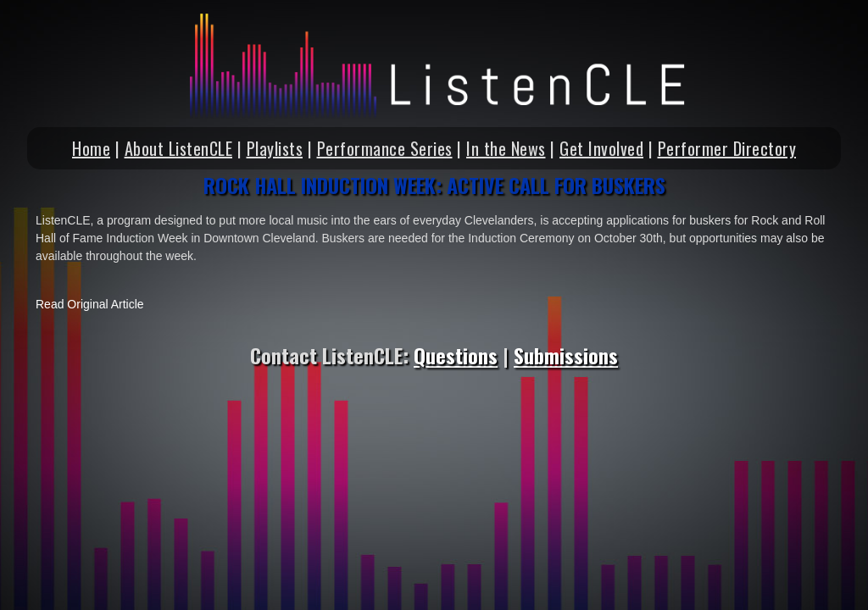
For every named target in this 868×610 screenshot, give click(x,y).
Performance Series (385, 148)
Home (91, 148)
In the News (506, 148)
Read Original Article (90, 304)
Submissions (566, 355)
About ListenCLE (179, 148)
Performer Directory (727, 148)
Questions (456, 355)
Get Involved (601, 148)
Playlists (275, 148)
